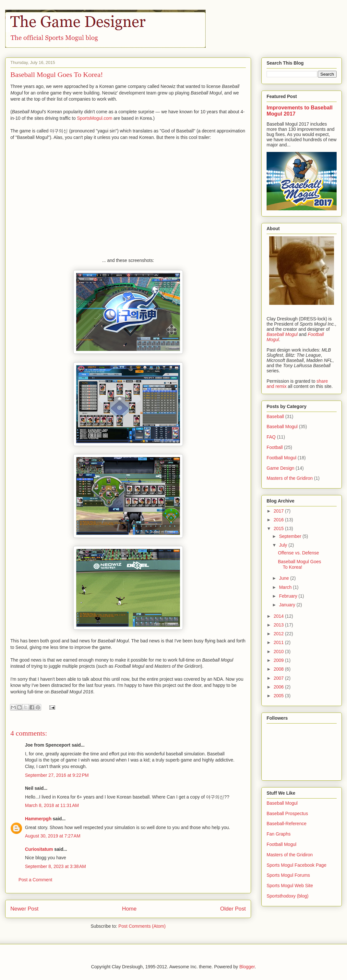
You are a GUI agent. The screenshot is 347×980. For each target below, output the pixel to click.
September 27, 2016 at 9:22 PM (57, 775)
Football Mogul (281, 458)
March (286, 587)
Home (129, 909)
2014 (279, 616)
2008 (279, 669)
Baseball (275, 416)
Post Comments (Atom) (142, 926)
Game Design (281, 468)
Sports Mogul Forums (288, 875)
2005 (279, 696)
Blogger (247, 967)
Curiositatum (39, 849)
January (288, 605)
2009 (279, 660)
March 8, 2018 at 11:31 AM (52, 805)
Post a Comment (35, 880)
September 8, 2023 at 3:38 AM (55, 866)
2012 (279, 634)
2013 (279, 625)
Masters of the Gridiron (290, 478)
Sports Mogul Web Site (290, 886)
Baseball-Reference (287, 824)
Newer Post (24, 909)
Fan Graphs (279, 834)
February (289, 596)
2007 (279, 678)
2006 (279, 687)
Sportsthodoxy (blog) (287, 896)
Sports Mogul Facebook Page (296, 865)
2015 (279, 528)
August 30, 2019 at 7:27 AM (53, 836)
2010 (279, 651)
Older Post (233, 909)
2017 (279, 511)
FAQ (271, 437)
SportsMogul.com (95, 118)
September (291, 536)
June (284, 578)
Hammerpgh (38, 819)
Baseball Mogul (282, 427)
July (284, 545)
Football (275, 447)
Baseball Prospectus (287, 813)
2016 (279, 520)
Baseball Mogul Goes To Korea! (299, 564)
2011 (279, 642)
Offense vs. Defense (299, 553)
